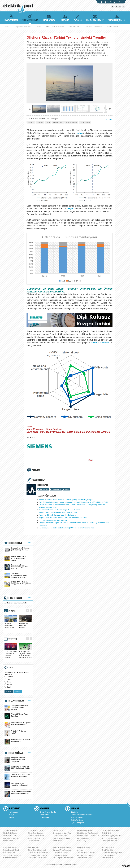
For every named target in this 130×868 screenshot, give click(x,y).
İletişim (12, 817)
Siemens (31, 122)
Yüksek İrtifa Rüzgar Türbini (37, 858)
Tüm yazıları (44, 489)
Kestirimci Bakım (108, 858)
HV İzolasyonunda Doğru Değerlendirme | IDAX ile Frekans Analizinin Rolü (66, 528)
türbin (80, 133)
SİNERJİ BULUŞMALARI (117, 18)
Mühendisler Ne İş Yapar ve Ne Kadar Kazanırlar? (18, 725)
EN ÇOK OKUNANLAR (16, 701)
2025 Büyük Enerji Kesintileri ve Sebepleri (16, 785)
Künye (11, 815)
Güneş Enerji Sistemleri (11, 838)
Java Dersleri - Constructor (12, 855)
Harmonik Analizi (108, 848)
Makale (38, 27)
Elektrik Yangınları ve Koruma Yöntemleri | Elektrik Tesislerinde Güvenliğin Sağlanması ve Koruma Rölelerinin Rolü (72, 506)
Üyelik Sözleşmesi (78, 823)
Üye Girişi (119, 2)
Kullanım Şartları (77, 817)
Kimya (9, 682)
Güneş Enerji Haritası (35, 833)
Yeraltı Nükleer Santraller (61, 838)
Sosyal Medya (45, 817)
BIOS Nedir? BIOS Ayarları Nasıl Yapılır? (17, 742)
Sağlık (9, 687)
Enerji (9, 679)
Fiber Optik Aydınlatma (85, 831)
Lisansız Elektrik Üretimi (36, 836)
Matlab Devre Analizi (10, 853)
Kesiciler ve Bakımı (84, 848)
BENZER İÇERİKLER (16, 753)
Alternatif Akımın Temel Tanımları (16, 716)
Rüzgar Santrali (72, 122)
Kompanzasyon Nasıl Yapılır (62, 833)
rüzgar (70, 209)
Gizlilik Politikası (77, 820)
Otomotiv (10, 677)
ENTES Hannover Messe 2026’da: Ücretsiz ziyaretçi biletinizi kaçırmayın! (66, 500)
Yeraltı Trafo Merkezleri (36, 838)
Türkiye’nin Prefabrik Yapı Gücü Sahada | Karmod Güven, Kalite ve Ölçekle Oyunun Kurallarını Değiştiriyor (74, 524)
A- (107, 120)
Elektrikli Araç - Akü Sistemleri (88, 833)
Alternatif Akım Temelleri (86, 855)
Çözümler (74, 812)
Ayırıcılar (80, 850)
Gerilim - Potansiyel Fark (110, 831)
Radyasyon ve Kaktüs (110, 841)
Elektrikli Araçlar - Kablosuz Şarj (88, 836)
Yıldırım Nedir (8, 841)
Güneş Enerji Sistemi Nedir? (38, 850)
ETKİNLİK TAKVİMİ (15, 598)
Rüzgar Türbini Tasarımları (62, 848)
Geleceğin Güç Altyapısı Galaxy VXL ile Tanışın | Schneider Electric (26, 654)
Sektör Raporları (113, 27)
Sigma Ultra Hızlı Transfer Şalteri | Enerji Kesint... (17, 550)
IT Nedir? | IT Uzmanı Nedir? (15, 733)
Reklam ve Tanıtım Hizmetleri (82, 815)
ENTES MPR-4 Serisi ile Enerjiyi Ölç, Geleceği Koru (58, 512)
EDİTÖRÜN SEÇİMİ (15, 543)
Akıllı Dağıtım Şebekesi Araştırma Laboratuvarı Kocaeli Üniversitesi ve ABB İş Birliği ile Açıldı (73, 502)
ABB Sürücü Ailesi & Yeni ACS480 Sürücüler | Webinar (11, 654)
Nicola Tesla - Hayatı (10, 836)
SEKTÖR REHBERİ (49, 18)
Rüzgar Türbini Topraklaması (38, 853)
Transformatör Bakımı (60, 855)
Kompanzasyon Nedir (60, 836)
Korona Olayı (82, 841)
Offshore (40, 122)
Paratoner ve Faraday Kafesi (112, 853)
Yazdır (67, 489)
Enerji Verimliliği (108, 850)
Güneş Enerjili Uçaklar (36, 831)
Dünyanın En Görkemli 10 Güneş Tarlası (11, 624)
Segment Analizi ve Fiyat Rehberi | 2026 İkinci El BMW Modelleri (63, 518)
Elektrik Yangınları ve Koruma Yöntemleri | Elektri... (16, 558)
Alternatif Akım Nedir (84, 858)
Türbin (48, 122)
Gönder (9, 692)
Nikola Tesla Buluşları (11, 833)
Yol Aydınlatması (58, 831)
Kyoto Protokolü (33, 848)
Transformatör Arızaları (60, 853)
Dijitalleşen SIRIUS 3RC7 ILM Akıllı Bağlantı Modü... (17, 768)
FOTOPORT (12, 611)
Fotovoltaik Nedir (83, 838)
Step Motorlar (57, 841)
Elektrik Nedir (107, 833)
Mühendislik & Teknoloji (55, 27)
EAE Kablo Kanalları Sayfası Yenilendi (53, 520)
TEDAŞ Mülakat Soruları (110, 838)
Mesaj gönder (56, 489)
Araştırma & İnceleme (23, 27)
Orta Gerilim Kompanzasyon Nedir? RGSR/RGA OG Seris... (16, 575)
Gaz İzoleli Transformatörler (62, 850)
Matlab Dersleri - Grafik (11, 850)
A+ (111, 119)
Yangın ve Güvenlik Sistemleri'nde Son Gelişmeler (57, 515)
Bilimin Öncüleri (75, 27)
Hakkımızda (13, 812)
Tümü (7, 27)
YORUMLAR (36, 470)
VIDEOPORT (13, 639)
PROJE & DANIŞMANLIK (95, 18)
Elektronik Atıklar (34, 841)
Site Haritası (44, 815)
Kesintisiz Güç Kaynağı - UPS (112, 836)
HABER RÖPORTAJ (11, 18)
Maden (9, 684)
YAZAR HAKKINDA (38, 480)
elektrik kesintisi (100, 343)
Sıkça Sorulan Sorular (48, 812)
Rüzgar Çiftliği (85, 122)
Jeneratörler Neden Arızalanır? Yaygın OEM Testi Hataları (60, 510)
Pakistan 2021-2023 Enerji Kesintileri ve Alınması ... (17, 777)
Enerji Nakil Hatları (108, 855)
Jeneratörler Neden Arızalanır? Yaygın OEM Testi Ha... (16, 567)
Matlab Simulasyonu (10, 858)
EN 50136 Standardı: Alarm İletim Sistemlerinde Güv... (18, 794)
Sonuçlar (18, 692)
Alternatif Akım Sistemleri (86, 853)
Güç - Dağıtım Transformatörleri (64, 858)
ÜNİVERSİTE (64, 18)
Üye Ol (109, 2)
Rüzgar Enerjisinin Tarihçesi (37, 855)
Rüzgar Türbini (58, 122)
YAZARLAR (78, 18)
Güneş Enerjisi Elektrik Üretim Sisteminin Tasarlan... (16, 708)
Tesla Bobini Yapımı (10, 831)
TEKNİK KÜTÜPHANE (30, 18)
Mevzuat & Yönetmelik (94, 27)
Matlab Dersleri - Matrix (11, 848)
